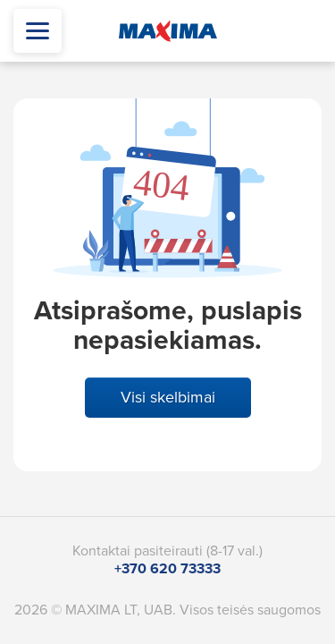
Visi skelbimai (168, 397)
